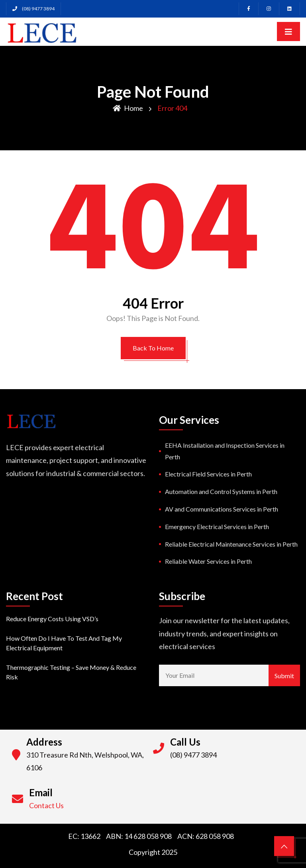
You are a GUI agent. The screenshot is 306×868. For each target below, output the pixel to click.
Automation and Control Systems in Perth (221, 491)
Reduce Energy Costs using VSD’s (52, 619)
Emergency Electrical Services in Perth (217, 527)
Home (128, 108)
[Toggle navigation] (288, 31)
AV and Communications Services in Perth (222, 509)
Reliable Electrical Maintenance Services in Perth (231, 544)
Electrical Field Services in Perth (208, 474)
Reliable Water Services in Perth (208, 561)
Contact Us (46, 805)
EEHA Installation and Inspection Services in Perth (225, 451)
